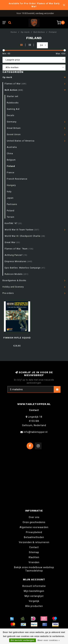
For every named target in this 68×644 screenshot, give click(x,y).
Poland (11, 211)
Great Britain (14, 128)
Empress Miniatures (18, 261)
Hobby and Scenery (13, 287)
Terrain (11, 217)
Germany (12, 122)
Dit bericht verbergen (23, 640)
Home (14, 32)
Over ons (34, 517)
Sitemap (34, 552)
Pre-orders (8, 293)
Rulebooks (13, 103)
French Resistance (17, 179)
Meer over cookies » (49, 640)
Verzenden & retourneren (34, 542)
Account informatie (34, 586)
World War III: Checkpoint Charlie (25, 236)
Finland (11, 166)
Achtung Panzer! (16, 255)
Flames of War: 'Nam (19, 249)
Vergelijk (34, 601)
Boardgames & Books (14, 280)
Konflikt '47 (13, 223)
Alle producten (34, 606)
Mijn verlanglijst (34, 596)
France (11, 172)
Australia (12, 147)
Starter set (13, 96)
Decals (11, 115)
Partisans (12, 204)
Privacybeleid (34, 532)
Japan (10, 198)
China (10, 153)
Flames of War (16, 84)
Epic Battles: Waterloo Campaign (25, 268)
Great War (12, 242)
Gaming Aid (13, 109)
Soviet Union (14, 134)
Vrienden (34, 562)
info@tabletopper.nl (36, 432)
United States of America (21, 141)
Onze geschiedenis (34, 522)
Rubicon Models (17, 274)
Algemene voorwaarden (34, 527)
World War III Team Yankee (22, 230)
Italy (9, 192)
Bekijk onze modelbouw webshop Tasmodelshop (34, 569)
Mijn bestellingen (34, 591)
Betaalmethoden (34, 537)
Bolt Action (14, 90)
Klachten (34, 557)
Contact (34, 547)
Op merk (7, 77)
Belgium (11, 160)
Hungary (11, 185)
